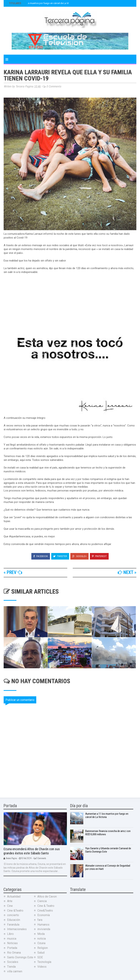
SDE (40, 957)
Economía (44, 915)
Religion (43, 948)
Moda (41, 934)
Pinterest (99, 556)
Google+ (79, 556)
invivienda (44, 929)
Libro (10, 934)
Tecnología (44, 962)
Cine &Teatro (15, 911)
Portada (12, 948)
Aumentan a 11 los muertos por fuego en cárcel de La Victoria (41, 3)
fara (40, 920)
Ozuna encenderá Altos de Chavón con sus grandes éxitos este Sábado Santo (32, 851)
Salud (41, 953)
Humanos (43, 925)
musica (12, 939)
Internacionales (17, 929)
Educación (14, 920)
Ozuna (41, 943)
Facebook (41, 556)
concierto (13, 915)
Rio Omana (14, 953)
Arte (10, 901)
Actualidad (14, 897)
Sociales (13, 962)
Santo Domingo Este (20, 957)
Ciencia (42, 901)
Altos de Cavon (47, 897)
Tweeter (60, 556)
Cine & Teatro (46, 906)
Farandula (13, 925)
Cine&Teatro (45, 911)
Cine (10, 906)
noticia (42, 939)
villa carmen (15, 971)
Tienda (11, 967)
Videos (42, 967)
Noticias (12, 943)
